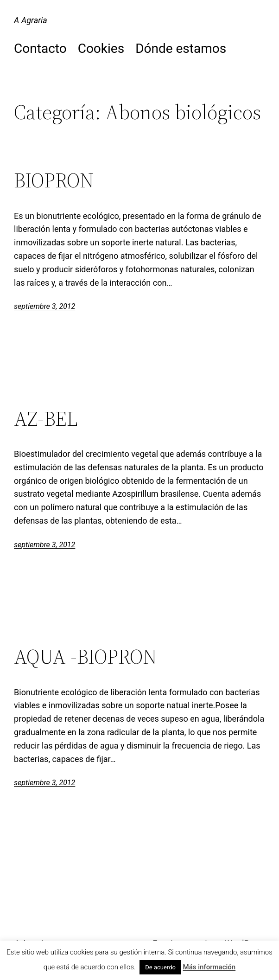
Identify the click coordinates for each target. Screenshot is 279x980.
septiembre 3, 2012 (44, 306)
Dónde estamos (181, 48)
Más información (209, 967)
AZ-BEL (46, 419)
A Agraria (31, 20)
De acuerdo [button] (160, 967)
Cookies (101, 48)
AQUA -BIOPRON (86, 657)
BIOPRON (54, 181)
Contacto (40, 48)
